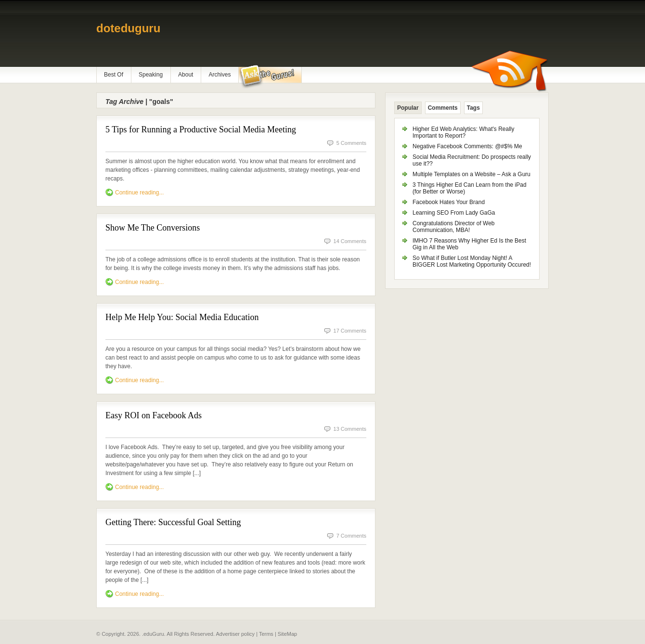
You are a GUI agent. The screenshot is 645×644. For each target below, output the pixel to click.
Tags (473, 108)
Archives (219, 75)
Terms (266, 634)
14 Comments (350, 241)
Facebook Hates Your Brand (449, 202)
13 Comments (350, 429)
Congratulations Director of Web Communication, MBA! (454, 227)
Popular (408, 108)
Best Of (114, 75)
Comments (443, 108)
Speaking (151, 75)
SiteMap (287, 634)
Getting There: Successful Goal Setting (173, 522)
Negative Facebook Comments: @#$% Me (467, 146)
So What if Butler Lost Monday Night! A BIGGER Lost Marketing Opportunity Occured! (472, 261)
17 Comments (350, 331)
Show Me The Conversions (153, 228)
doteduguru (128, 28)
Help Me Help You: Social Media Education (182, 317)
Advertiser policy (235, 634)
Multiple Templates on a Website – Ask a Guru (471, 174)
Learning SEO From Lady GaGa (454, 213)
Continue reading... (139, 193)
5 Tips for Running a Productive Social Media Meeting (201, 129)
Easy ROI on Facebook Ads (154, 415)
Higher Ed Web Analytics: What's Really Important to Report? (464, 132)
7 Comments (351, 536)
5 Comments (351, 143)
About (186, 75)
